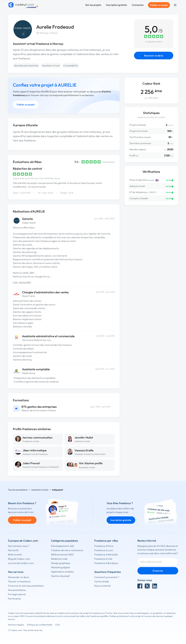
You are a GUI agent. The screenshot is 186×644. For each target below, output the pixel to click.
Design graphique (61, 563)
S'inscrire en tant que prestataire (26, 586)
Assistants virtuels (40, 490)
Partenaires (14, 599)
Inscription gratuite (117, 5)
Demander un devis (19, 577)
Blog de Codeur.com (19, 559)
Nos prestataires (17, 590)
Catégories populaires (64, 541)
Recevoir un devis (154, 56)
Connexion (138, 5)
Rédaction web (59, 559)
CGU (58, 625)
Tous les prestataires (18, 490)
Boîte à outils (15, 554)
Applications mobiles (62, 572)
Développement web (62, 546)
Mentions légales (16, 625)
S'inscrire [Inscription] (158, 571)
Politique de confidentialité (40, 625)
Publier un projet (159, 5)
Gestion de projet (60, 576)
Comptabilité (71, 65)
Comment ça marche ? (107, 577)
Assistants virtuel (87, 467)
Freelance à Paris (104, 546)
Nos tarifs (13, 550)
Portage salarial (17, 594)
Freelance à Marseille (106, 554)
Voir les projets (93, 5)
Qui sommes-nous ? (19, 546)
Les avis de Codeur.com (21, 563)
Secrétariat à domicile (26, 65)
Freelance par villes (106, 541)
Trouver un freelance (19, 581)
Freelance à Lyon (104, 550)
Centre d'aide (102, 581)
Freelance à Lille (103, 559)
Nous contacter (103, 586)
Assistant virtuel (51, 65)
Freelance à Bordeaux (106, 563)
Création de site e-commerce (67, 550)
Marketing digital (60, 567)
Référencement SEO (62, 554)
